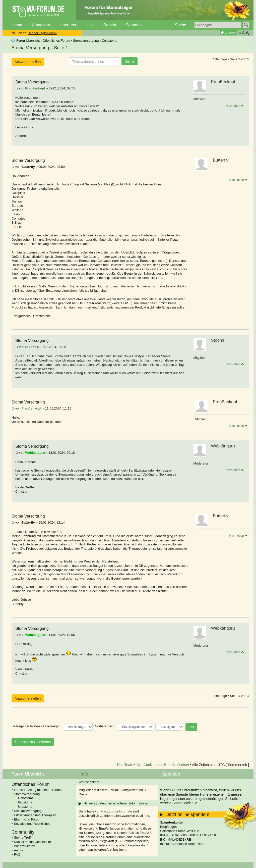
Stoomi (31, 347)
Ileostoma (25, 802)
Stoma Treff (22, 837)
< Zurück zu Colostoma (33, 742)
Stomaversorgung (86, 41)
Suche (180, 25)
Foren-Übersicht (28, 41)
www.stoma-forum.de (116, 811)
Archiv (19, 850)
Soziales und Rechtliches (32, 824)
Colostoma (109, 41)
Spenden (134, 25)
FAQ (17, 855)
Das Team (125, 765)
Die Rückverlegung (28, 811)
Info (84, 774)
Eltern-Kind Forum (27, 819)
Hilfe (90, 25)
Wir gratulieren (25, 846)
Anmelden (41, 25)
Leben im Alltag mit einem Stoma (38, 790)
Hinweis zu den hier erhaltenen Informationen (116, 803)
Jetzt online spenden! (188, 814)
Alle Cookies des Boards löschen (163, 765)
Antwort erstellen (28, 62)
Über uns (68, 25)
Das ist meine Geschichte (33, 842)
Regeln (110, 25)
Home (17, 25)
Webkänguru (35, 453)
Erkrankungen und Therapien (35, 815)
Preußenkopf (35, 88)
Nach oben (235, 106)
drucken (228, 33)
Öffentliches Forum (56, 41)
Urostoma (25, 807)
